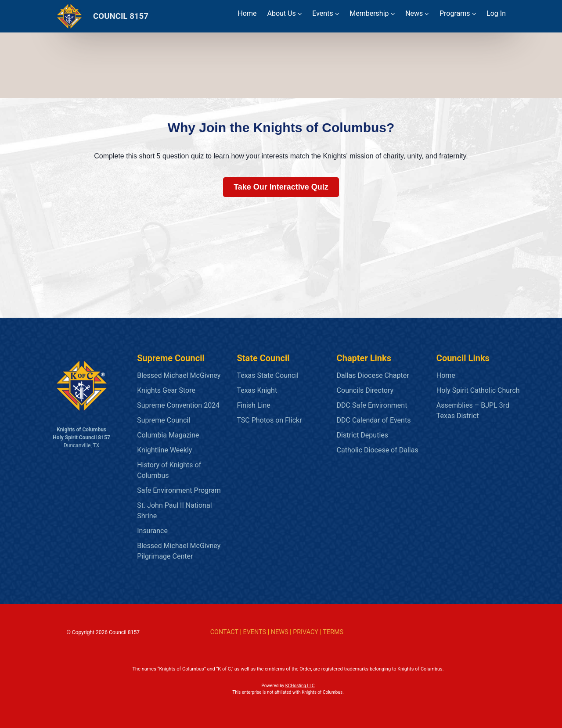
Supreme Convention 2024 (178, 405)
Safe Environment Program (179, 490)
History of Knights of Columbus (169, 470)
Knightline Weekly (164, 450)
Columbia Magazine (168, 435)
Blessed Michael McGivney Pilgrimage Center (179, 551)
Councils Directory (365, 390)
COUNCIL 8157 (121, 16)
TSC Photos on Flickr (269, 420)
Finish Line (253, 405)
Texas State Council (268, 375)
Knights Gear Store (166, 390)
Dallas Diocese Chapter (373, 375)
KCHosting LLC (300, 686)
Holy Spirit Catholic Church (478, 390)
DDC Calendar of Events (374, 420)
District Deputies (362, 435)
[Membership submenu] (393, 14)
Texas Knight (257, 390)
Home (446, 375)
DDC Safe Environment (372, 405)
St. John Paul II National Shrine (174, 511)
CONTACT (224, 632)
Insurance (152, 531)
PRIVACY (306, 632)
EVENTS (254, 632)
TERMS (333, 632)
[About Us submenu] (300, 14)
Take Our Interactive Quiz (281, 187)
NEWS (280, 632)
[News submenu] (427, 14)
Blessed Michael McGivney (179, 375)
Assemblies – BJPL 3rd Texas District (473, 411)
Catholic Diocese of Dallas (378, 450)
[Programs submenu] (474, 14)
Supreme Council (164, 420)
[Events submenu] (337, 14)
